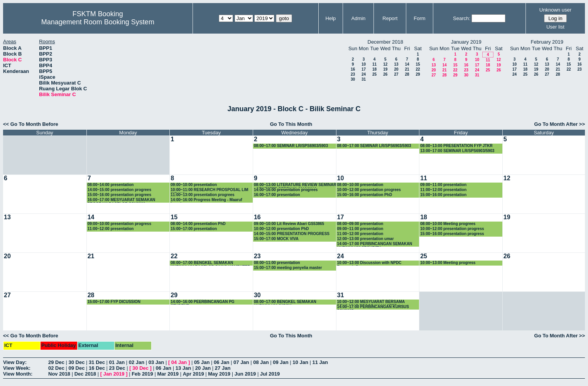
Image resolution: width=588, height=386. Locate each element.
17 (364, 69)
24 (364, 74)
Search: (462, 18)
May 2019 (219, 374)
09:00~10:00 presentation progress (119, 224)
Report (390, 18)
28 (407, 74)
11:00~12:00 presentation (443, 190)
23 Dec (117, 368)
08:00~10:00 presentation (360, 185)
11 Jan (320, 362)
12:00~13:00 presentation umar (366, 239)
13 (396, 64)
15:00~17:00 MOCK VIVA (276, 239)
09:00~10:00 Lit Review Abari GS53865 (289, 224)
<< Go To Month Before (31, 124)
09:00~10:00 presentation (194, 185)
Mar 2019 (168, 374)
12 (385, 64)
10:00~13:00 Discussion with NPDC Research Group (369, 263)
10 (364, 64)
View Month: (18, 374)
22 (418, 69)
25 (374, 74)
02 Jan (137, 362)
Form (419, 18)
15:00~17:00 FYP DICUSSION (114, 302)
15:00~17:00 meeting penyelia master (288, 268)
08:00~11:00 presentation (277, 263)
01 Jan (117, 362)
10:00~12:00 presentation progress (452, 229)
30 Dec (77, 362)
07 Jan (241, 362)
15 (418, 64)
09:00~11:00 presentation (443, 185)
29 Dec (56, 362)
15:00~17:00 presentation (194, 229)
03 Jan (156, 362)
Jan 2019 (114, 374)
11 (374, 64)
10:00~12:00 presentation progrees (369, 190)
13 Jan (183, 368)
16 (353, 69)
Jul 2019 (270, 374)
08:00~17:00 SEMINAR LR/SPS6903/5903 (291, 146)
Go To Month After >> (560, 124)
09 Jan (280, 362)
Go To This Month (291, 124)
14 (407, 64)
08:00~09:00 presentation (360, 224)
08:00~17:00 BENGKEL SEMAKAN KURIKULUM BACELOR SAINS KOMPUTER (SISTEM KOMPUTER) (210, 263)
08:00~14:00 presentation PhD (198, 224)
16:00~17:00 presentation (277, 195)
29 (418, 74)
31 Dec (97, 362)
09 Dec (77, 368)
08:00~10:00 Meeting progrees (448, 224)
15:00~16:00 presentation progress (452, 234)
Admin (359, 18)
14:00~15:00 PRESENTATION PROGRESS (292, 234)
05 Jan (202, 362)
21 (407, 69)
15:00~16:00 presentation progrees (119, 195)
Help (331, 18)
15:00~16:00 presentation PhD (365, 195)
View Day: (15, 362)
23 (353, 74)
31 (364, 79)
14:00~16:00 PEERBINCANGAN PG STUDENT (202, 302)
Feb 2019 (142, 374)
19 (385, 69)
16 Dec (97, 368)
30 (353, 79)
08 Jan (261, 362)
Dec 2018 (85, 374)
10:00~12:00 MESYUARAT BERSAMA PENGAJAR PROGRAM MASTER (371, 302)
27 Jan (223, 368)
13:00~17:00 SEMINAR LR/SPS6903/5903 (457, 151)
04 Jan (179, 362)
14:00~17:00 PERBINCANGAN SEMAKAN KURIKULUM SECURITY (375, 244)
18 (374, 69)
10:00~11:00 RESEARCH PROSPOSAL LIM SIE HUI (209, 190)
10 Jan (300, 362)
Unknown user (555, 10)
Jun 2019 (245, 374)
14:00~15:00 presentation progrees (119, 190)
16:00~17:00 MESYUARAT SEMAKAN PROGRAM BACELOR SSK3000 (122, 200)
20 (396, 69)
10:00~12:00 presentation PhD (281, 229)
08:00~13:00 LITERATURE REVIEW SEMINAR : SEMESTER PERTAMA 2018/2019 (295, 185)
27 (396, 74)
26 (385, 74)
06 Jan (221, 362)
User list (555, 27)
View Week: (17, 368)
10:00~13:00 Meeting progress (448, 263)
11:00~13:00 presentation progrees (202, 195)
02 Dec (56, 368)
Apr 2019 (193, 374)
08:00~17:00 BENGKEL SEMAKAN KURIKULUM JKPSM (285, 302)
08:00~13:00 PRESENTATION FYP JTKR (456, 146)
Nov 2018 (59, 374)
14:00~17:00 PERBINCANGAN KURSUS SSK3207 (373, 307)
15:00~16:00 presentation (443, 195)
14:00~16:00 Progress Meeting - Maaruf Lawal (206, 200)
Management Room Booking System (98, 22)
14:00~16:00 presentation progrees (286, 190)
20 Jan (203, 368)
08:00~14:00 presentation (111, 185)
